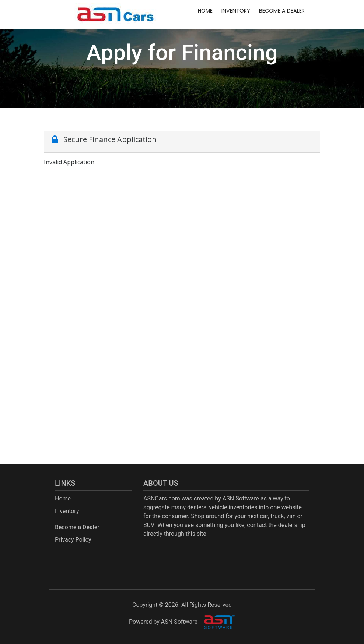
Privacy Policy (73, 540)
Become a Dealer (282, 11)
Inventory (236, 11)
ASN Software (241, 498)
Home (205, 11)
